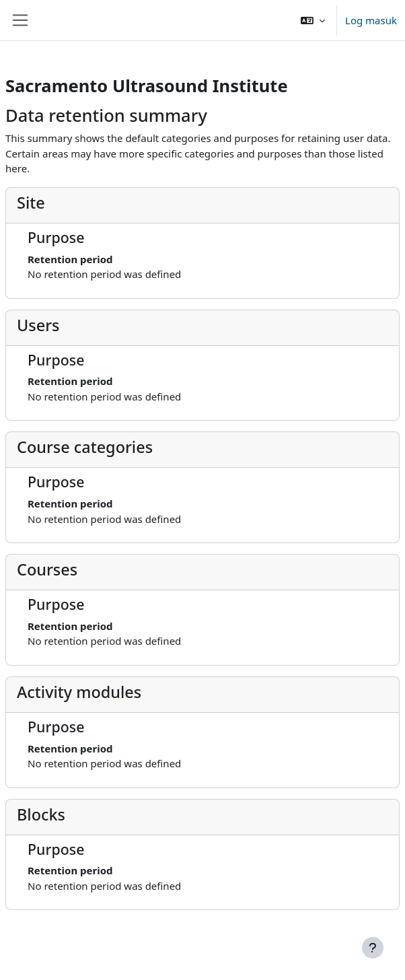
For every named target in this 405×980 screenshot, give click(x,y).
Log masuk (371, 20)
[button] (313, 20)
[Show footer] (373, 948)
